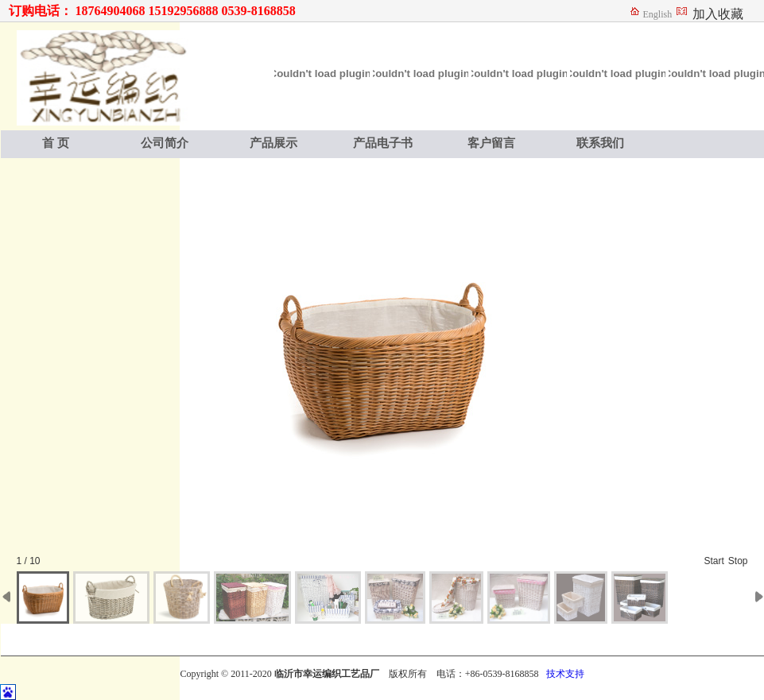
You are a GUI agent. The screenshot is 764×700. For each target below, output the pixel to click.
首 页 (56, 143)
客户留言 (491, 143)
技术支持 (565, 674)
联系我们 (600, 143)
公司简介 (165, 143)
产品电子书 (383, 143)
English (658, 14)
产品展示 (273, 143)
